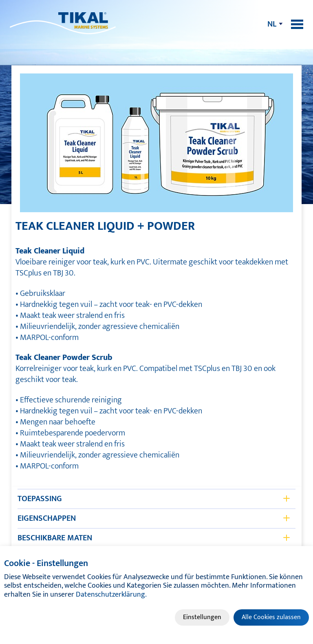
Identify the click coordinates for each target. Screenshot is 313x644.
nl (272, 24)
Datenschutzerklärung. (111, 595)
